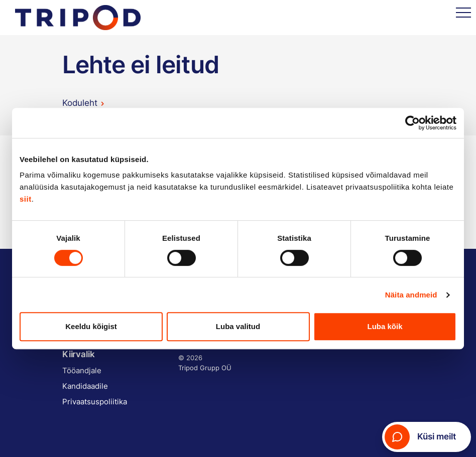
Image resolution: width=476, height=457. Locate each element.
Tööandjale (82, 370)
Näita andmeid (411, 295)
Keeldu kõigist (91, 326)
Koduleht (80, 103)
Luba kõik (385, 326)
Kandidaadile (85, 386)
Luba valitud (238, 326)
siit (26, 199)
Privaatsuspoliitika (95, 402)
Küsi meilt (420, 437)
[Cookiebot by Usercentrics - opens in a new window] (412, 123)
